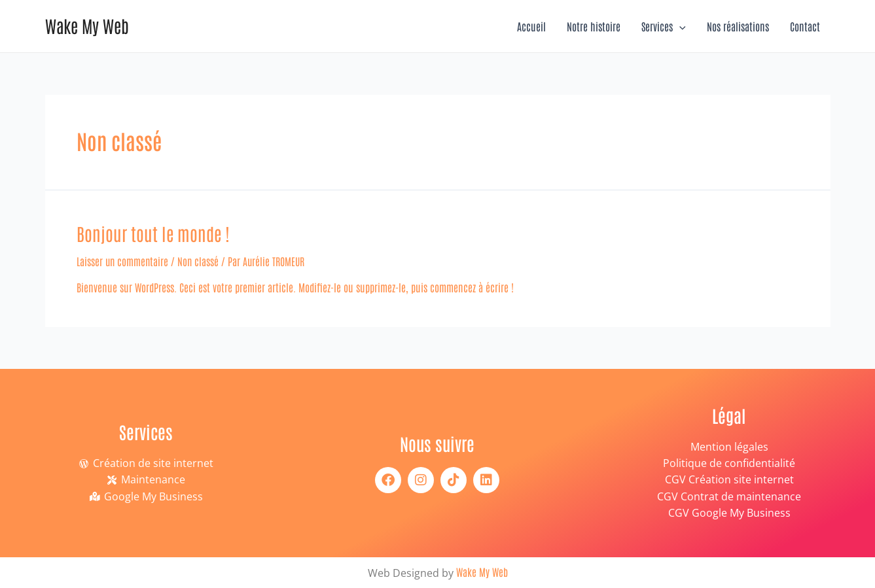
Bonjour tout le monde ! (151, 233)
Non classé (200, 260)
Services (664, 26)
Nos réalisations (738, 26)
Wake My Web (87, 26)
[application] (679, 26)
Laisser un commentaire (123, 260)
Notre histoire (594, 26)
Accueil (531, 26)
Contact (805, 26)
